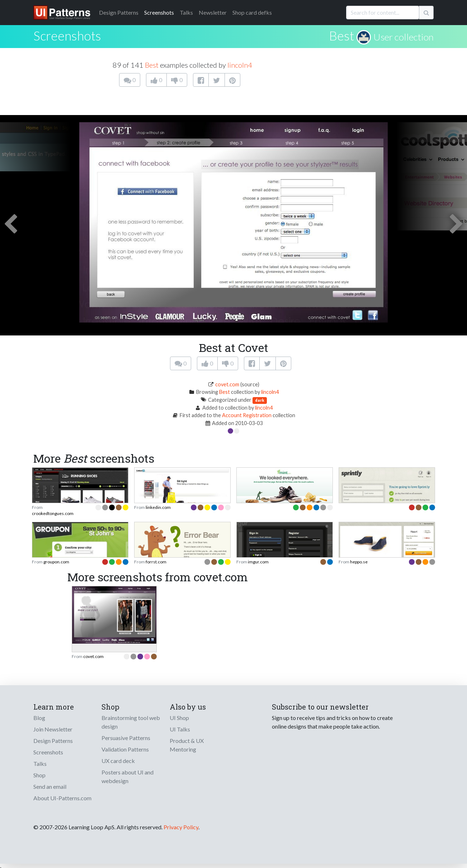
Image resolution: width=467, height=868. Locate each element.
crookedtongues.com (53, 513)
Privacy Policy (181, 827)
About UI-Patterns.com (62, 798)
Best (341, 35)
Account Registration (247, 415)
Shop (39, 775)
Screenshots (159, 12)
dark (260, 400)
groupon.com (56, 562)
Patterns (119, 12)
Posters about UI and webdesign (128, 776)
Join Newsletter (53, 729)
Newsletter (213, 12)
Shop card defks (252, 12)
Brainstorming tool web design (131, 722)
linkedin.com (158, 507)
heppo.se (359, 562)
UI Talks (180, 729)
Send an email (50, 786)
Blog (39, 718)
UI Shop (179, 718)
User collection (404, 37)
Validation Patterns (125, 749)
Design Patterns (53, 741)
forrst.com (156, 562)
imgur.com (258, 562)
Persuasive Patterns (126, 738)
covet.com (227, 384)
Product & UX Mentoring (187, 745)
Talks (186, 12)
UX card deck (118, 761)
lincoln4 (240, 65)
